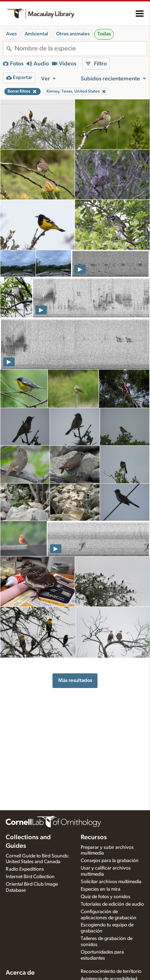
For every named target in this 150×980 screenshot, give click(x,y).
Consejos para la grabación (110, 861)
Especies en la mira (101, 889)
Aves (11, 34)
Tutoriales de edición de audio (112, 904)
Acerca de (20, 973)
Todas (104, 34)
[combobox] (81, 49)
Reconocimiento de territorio (111, 971)
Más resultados (75, 680)
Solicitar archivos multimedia (111, 882)
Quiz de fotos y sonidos (106, 897)
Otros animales (73, 34)
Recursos (94, 837)
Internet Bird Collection (30, 877)
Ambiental (36, 34)
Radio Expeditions (25, 869)
